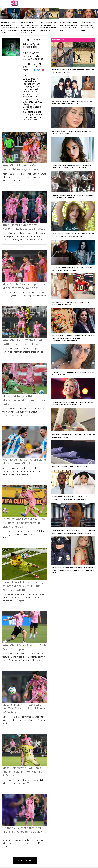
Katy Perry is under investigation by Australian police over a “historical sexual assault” (10, 28)
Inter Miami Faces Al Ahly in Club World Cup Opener (24, 647)
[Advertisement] (67, 614)
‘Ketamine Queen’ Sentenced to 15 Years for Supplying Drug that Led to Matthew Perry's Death (30, 28)
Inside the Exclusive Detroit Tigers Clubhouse (70, 467)
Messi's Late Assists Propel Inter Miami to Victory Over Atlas (24, 286)
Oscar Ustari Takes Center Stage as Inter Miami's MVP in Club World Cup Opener (24, 586)
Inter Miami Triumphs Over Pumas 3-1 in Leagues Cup (20, 167)
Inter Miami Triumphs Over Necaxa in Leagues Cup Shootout (24, 227)
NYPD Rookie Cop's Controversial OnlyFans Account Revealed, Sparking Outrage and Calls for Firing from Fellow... (73, 570)
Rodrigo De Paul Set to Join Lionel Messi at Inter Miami (24, 461)
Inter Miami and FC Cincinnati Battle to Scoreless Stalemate (22, 342)
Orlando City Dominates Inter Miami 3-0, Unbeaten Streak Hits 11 (24, 831)
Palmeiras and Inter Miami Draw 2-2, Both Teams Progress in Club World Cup (24, 523)
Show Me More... (25, 860)
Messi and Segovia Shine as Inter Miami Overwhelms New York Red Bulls (24, 400)
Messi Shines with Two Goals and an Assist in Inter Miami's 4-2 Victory (24, 771)
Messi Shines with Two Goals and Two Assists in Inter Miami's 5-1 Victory (24, 708)
